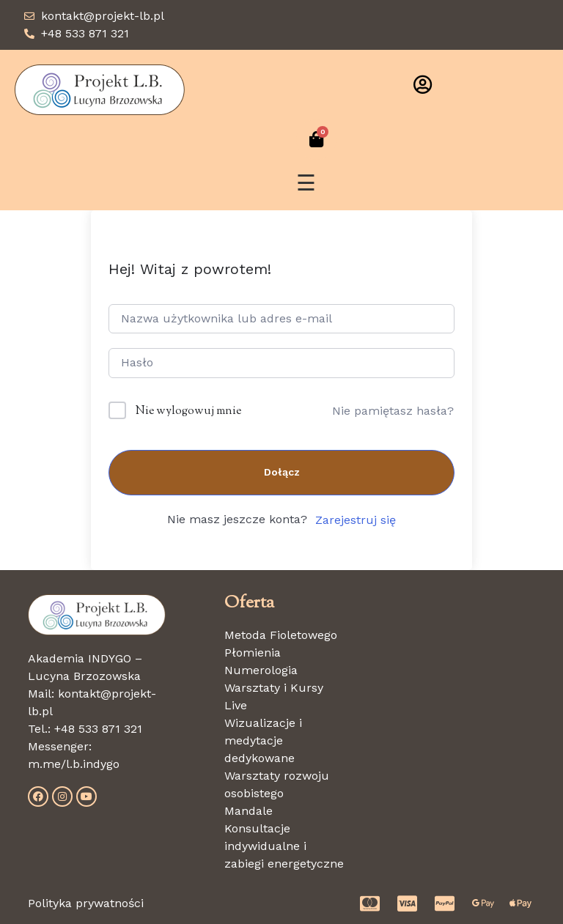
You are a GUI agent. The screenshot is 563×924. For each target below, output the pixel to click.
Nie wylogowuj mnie (188, 411)
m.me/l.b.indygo (74, 764)
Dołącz (282, 472)
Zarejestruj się (356, 520)
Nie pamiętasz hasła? (393, 411)
